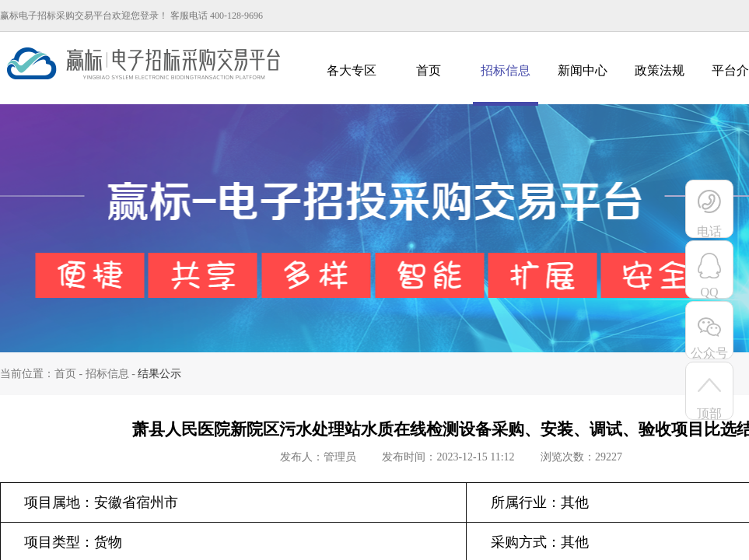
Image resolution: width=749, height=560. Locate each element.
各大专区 (352, 70)
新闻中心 (583, 70)
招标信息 (506, 70)
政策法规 (660, 70)
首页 (429, 70)
